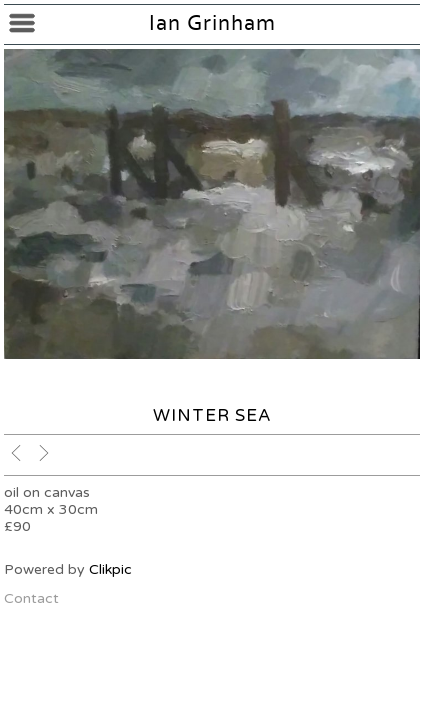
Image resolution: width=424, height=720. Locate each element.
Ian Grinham (212, 23)
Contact (31, 598)
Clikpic (110, 569)
